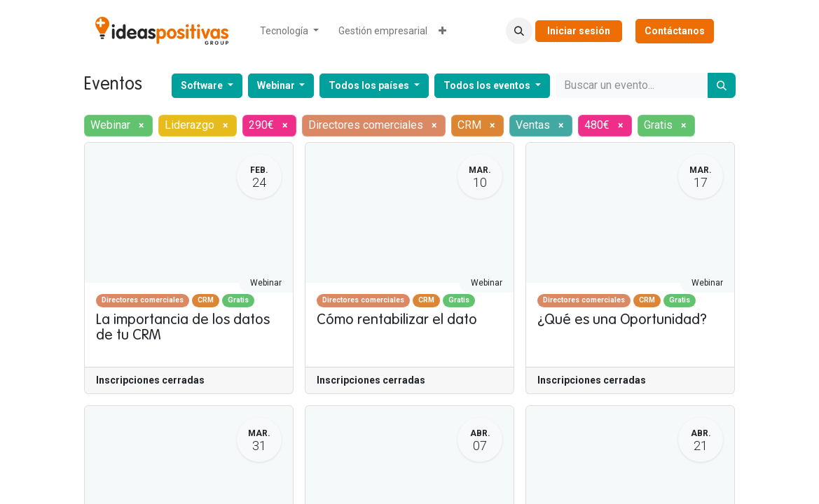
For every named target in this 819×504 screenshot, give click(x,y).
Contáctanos (675, 31)
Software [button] (203, 85)
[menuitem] (289, 31)
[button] (519, 31)
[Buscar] (722, 85)
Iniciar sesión (579, 31)
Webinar (266, 283)
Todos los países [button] (370, 85)
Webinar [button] (277, 85)
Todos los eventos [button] (488, 85)
